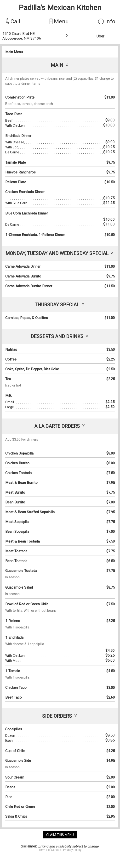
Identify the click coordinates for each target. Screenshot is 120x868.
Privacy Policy (72, 850)
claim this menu (60, 835)
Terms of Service (50, 850)
